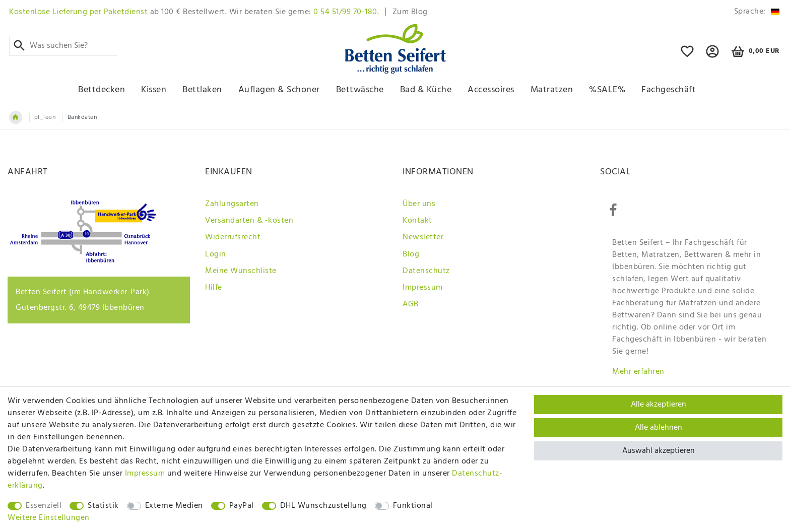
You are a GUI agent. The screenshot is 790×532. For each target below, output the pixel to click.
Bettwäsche (360, 90)
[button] (713, 56)
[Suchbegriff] (63, 46)
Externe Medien (174, 506)
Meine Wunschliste (241, 271)
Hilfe (214, 288)
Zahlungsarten (232, 204)
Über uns (419, 204)
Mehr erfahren (638, 372)
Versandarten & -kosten (249, 221)
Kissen (154, 90)
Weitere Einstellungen (49, 518)
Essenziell (44, 506)
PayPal (242, 506)
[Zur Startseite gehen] (16, 117)
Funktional (413, 506)
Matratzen (552, 90)
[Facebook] (613, 211)
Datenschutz (426, 271)
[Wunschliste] (687, 56)
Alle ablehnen (659, 428)
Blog (411, 254)
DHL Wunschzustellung (323, 506)
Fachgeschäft (669, 90)
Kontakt (417, 221)
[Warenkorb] (754, 52)
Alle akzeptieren (659, 405)
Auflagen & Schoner (279, 90)
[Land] (755, 12)
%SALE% (607, 90)
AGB (411, 304)
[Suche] (19, 46)
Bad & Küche (426, 90)
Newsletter (423, 237)
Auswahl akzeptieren (659, 451)
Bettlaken (202, 90)
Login (216, 254)
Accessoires (491, 90)
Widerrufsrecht (233, 237)
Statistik (103, 506)
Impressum (423, 288)
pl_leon (45, 117)
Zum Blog (410, 12)
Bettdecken (102, 90)
